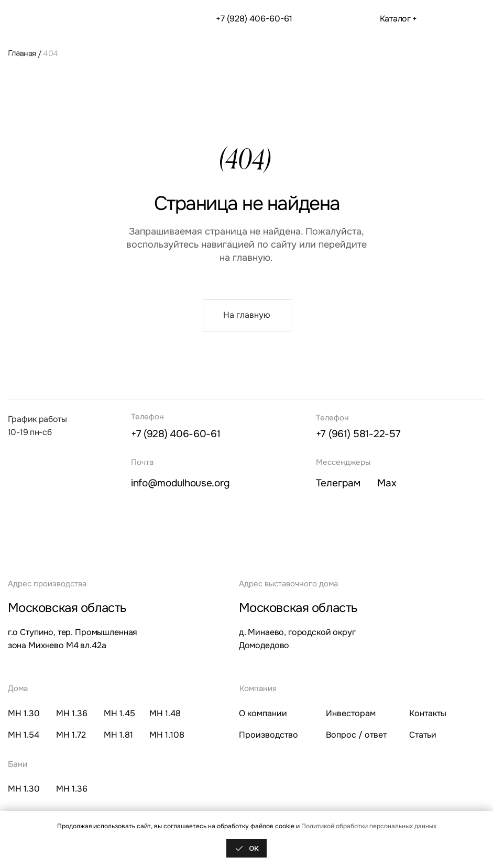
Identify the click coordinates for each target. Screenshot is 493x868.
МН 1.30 (24, 714)
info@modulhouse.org (180, 483)
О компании (263, 714)
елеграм (338, 483)
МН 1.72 (71, 735)
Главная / (24, 53)
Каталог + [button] (398, 19)
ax (387, 483)
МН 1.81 (118, 735)
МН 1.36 (72, 714)
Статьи (423, 735)
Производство (269, 735)
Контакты (428, 714)
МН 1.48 (165, 714)
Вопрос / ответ (356, 735)
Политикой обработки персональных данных (369, 826)
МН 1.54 (24, 735)
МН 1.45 (119, 714)
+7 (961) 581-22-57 (358, 434)
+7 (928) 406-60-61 (254, 19)
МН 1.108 (167, 735)
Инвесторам (351, 714)
